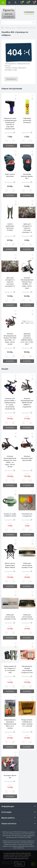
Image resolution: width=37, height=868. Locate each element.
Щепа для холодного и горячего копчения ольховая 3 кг (10, 282)
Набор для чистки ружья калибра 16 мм (27, 565)
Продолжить (11, 79)
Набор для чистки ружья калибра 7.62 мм (27, 617)
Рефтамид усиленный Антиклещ (27, 120)
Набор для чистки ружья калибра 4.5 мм (10, 617)
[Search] (33, 23)
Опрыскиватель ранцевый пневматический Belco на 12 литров (10, 724)
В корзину (10, 146)
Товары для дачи (10, 28)
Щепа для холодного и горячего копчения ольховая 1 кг (27, 228)
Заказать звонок (29, 14)
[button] (15, 2)
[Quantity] (10, 141)
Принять (20, 864)
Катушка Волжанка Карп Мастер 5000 (27, 458)
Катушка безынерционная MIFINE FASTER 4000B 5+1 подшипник (27, 403)
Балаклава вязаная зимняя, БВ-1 (27, 176)
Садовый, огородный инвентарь (26, 28)
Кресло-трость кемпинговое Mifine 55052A (10, 565)
